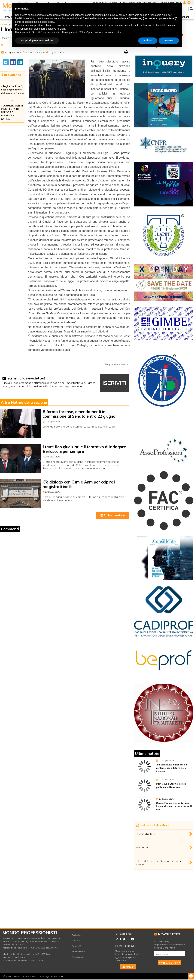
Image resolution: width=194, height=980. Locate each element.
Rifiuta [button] (148, 40)
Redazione (77, 935)
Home (3, 24)
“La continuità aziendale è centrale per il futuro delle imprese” (172, 768)
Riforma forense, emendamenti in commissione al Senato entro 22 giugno (79, 414)
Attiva (128, 967)
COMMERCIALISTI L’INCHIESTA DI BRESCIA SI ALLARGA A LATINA (12, 112)
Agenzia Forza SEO (54, 976)
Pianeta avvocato (35, 52)
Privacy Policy (78, 951)
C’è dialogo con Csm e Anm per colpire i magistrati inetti (79, 484)
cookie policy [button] (47, 22)
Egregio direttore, (145, 834)
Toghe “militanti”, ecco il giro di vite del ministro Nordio (12, 90)
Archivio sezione (113, 515)
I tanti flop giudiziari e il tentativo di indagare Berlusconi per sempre (84, 449)
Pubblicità (77, 946)
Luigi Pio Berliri (56, 52)
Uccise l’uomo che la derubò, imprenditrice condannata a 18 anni (174, 806)
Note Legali (77, 957)
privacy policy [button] (118, 15)
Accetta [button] (169, 40)
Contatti (76, 940)
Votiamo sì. (142, 847)
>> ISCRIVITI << (170, 963)
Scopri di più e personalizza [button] (37, 40)
